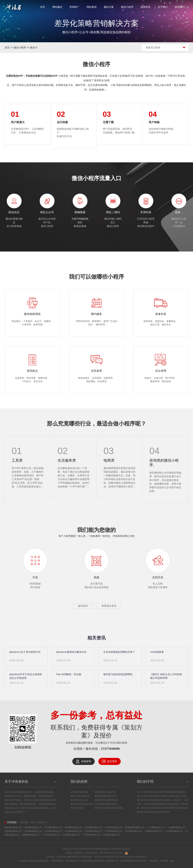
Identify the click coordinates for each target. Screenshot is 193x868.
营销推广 (74, 7)
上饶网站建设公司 (176, 827)
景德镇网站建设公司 (135, 827)
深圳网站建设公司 (94, 831)
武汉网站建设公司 (53, 831)
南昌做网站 (126, 861)
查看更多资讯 (109, 606)
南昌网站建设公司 (13, 827)
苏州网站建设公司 (114, 831)
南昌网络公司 (112, 861)
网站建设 (57, 7)
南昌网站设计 (72, 861)
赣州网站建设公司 (33, 827)
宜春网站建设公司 (13, 831)
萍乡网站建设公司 (53, 827)
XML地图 (164, 861)
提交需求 (112, 761)
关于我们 (163, 7)
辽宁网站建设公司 (51, 835)
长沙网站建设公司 (74, 831)
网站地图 (154, 861)
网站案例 (92, 7)
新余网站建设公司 (33, 831)
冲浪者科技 (141, 861)
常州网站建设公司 (134, 831)
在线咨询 (86, 761)
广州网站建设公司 (92, 835)
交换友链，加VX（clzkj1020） (34, 822)
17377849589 (110, 749)
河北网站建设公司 (71, 835)
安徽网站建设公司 (154, 831)
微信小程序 (127, 7)
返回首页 (83, 606)
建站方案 (109, 7)
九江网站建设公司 (156, 827)
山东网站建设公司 (174, 831)
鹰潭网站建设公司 (74, 827)
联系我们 (180, 7)
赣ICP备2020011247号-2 (111, 853)
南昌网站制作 (57, 861)
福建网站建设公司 (31, 835)
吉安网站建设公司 (114, 827)
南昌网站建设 (42, 861)
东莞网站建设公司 (112, 835)
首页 (43, 7)
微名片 (34, 48)
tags (172, 861)
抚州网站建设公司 (94, 827)
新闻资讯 (146, 7)
